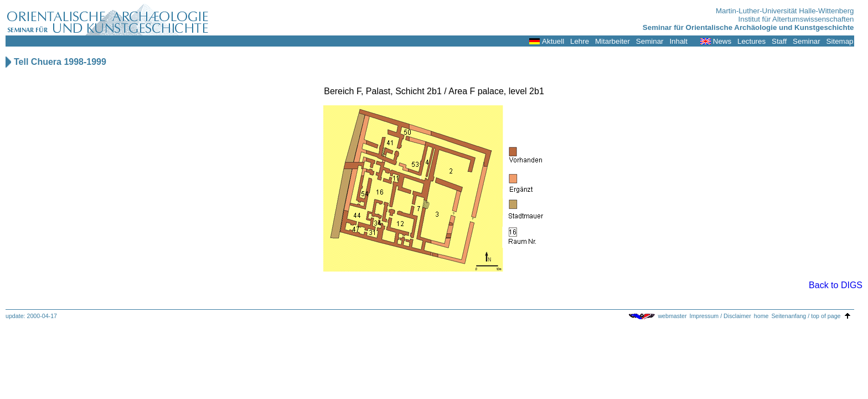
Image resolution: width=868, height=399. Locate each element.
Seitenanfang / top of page (806, 316)
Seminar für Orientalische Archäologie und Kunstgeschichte (748, 27)
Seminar (650, 41)
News (722, 41)
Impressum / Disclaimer (720, 316)
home (761, 316)
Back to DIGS (836, 285)
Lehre (580, 41)
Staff (779, 41)
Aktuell (553, 41)
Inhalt (678, 41)
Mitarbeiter (613, 41)
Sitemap (840, 41)
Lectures (751, 41)
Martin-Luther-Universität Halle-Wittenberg (785, 11)
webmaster (672, 316)
